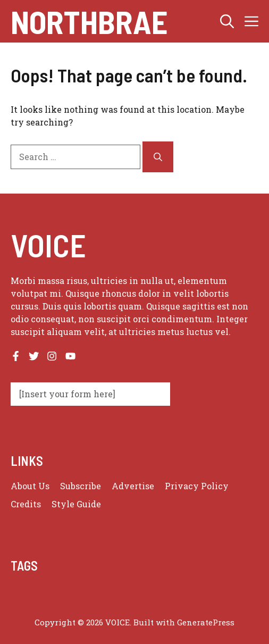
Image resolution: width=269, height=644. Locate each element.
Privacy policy (197, 486)
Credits (26, 504)
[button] (227, 21)
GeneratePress (206, 622)
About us (30, 486)
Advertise (133, 486)
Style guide (76, 504)
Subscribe (81, 486)
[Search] (158, 157)
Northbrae (89, 21)
